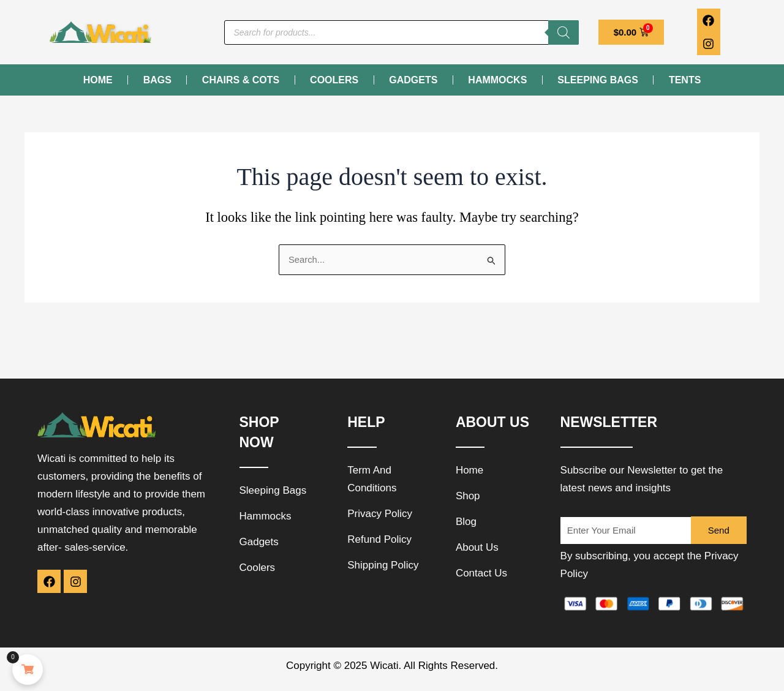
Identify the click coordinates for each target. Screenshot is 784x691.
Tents (685, 80)
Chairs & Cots (241, 80)
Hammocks (497, 80)
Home (98, 80)
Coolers (334, 80)
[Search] (563, 32)
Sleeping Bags (598, 80)
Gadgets (413, 80)
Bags (157, 80)
